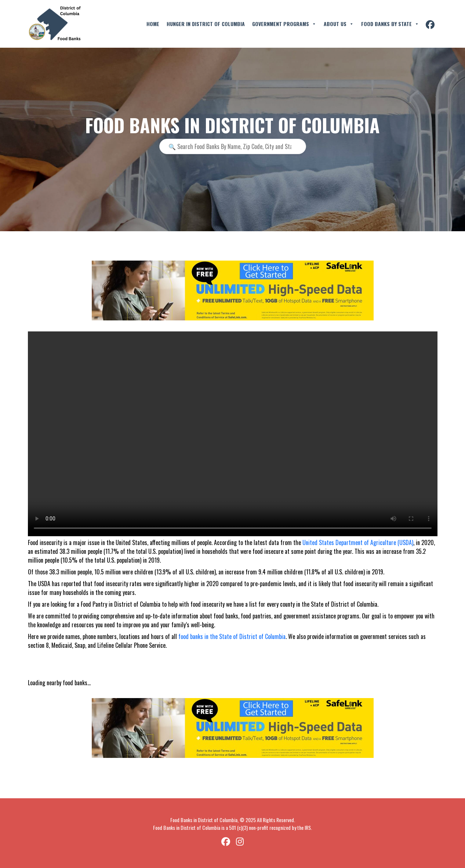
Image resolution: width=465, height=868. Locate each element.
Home (153, 24)
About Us (339, 24)
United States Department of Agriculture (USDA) (358, 542)
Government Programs (284, 24)
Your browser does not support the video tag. (233, 434)
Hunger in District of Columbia (206, 24)
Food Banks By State (390, 24)
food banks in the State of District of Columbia (232, 636)
